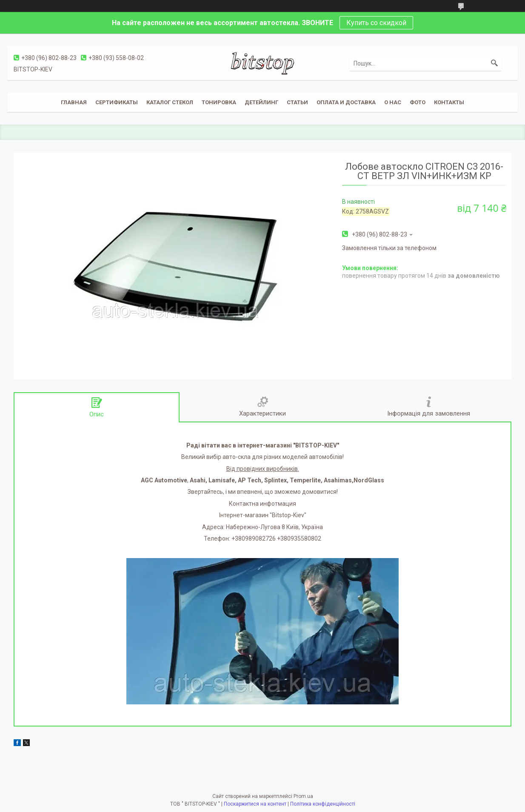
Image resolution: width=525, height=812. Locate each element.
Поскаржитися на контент (255, 804)
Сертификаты (117, 102)
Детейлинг (261, 102)
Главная (74, 102)
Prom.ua (303, 796)
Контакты (449, 102)
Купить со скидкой (376, 23)
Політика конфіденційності (323, 804)
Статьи (297, 102)
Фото (418, 102)
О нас (393, 102)
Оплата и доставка (346, 102)
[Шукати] (494, 63)
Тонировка (219, 102)
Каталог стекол (170, 102)
